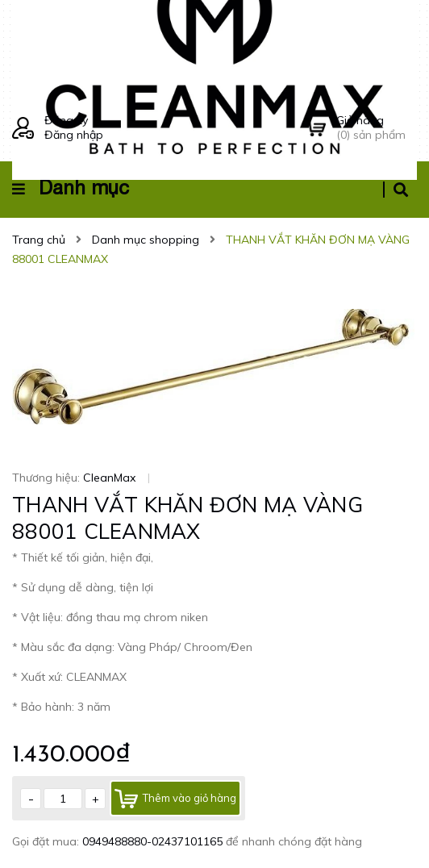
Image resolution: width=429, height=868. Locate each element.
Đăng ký (66, 120)
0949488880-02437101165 (154, 841)
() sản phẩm (377, 127)
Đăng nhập (74, 135)
